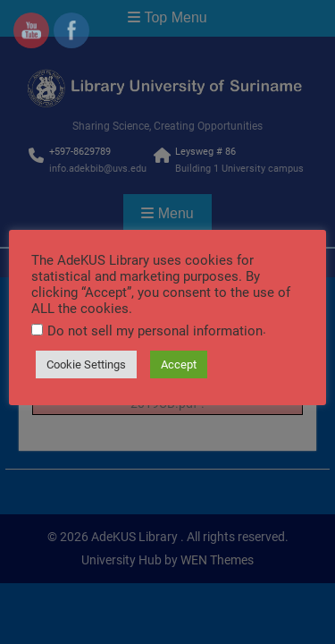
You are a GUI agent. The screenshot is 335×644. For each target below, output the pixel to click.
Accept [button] (179, 364)
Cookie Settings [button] (86, 364)
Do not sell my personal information (155, 331)
